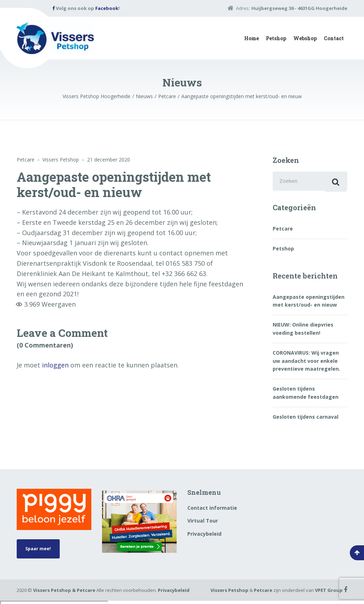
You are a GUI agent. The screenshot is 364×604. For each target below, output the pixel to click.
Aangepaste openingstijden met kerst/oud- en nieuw (309, 303)
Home (251, 38)
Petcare (26, 160)
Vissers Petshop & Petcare (64, 593)
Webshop (305, 38)
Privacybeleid (204, 536)
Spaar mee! (41, 552)
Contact (334, 38)
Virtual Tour (203, 523)
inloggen (55, 365)
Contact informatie (212, 510)
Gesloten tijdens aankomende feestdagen (306, 395)
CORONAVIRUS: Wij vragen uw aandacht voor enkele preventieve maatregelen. (306, 363)
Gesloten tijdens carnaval (306, 419)
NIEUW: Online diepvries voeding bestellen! (303, 331)
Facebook (107, 8)
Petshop (276, 38)
